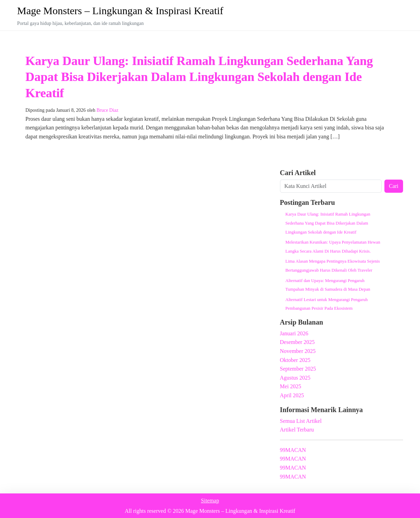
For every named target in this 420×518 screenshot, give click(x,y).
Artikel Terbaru (297, 430)
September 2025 (298, 369)
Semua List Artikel (301, 421)
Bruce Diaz (107, 110)
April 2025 (292, 395)
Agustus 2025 (295, 378)
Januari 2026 (294, 333)
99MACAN (293, 450)
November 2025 (298, 351)
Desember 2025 (297, 342)
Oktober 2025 (295, 360)
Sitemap (210, 501)
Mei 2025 (291, 386)
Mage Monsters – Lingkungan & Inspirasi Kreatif (120, 11)
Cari (394, 186)
